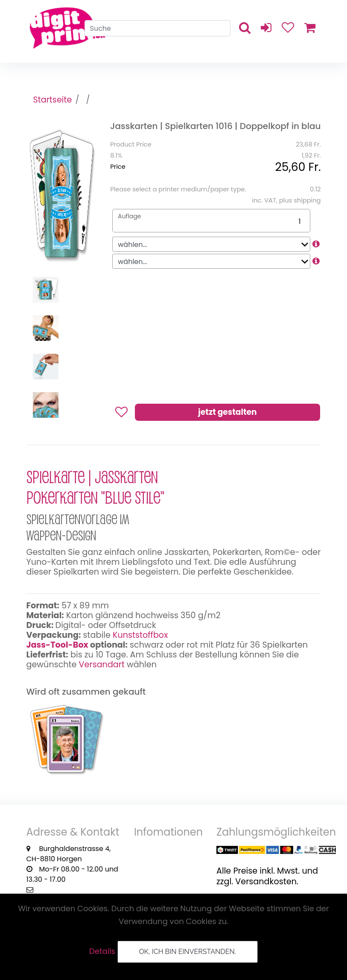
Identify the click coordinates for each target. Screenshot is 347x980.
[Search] (157, 28)
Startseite (53, 100)
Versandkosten (266, 882)
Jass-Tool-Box (57, 645)
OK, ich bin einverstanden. (188, 952)
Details (102, 951)
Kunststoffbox (140, 635)
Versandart (102, 665)
